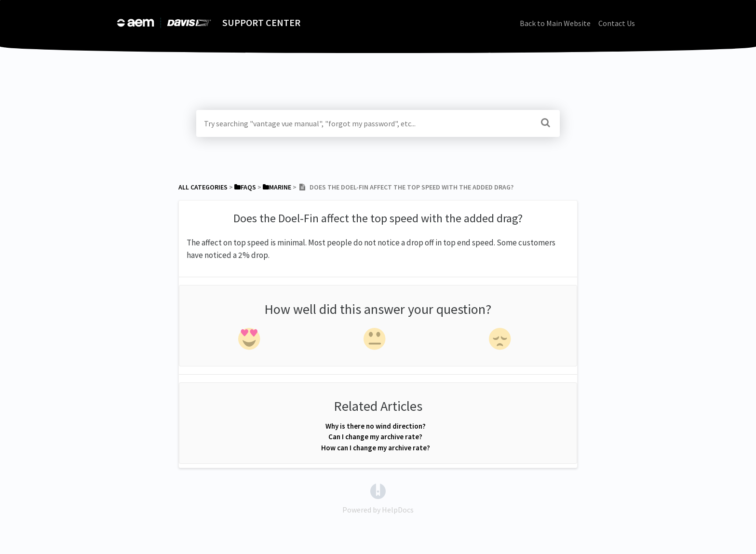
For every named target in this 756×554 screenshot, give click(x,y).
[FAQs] (245, 187)
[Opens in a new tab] (378, 490)
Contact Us (617, 23)
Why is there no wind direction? (376, 426)
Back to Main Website (555, 23)
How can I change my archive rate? (376, 448)
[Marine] (277, 187)
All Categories (203, 187)
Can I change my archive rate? (375, 437)
